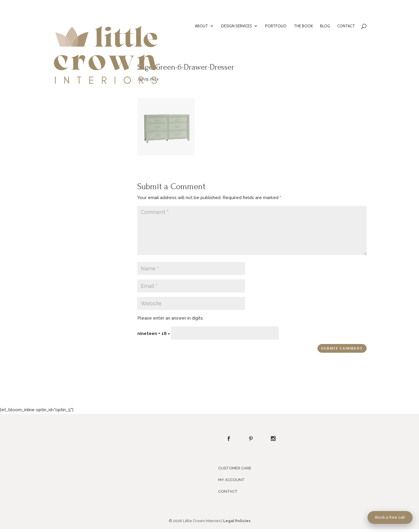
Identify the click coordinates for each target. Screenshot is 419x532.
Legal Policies (237, 521)
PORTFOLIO (276, 26)
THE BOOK (303, 26)
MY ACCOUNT (231, 480)
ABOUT (201, 26)
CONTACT (346, 26)
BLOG (325, 26)
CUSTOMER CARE (235, 468)
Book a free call (390, 517)
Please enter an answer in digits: (171, 318)
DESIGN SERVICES (237, 26)
